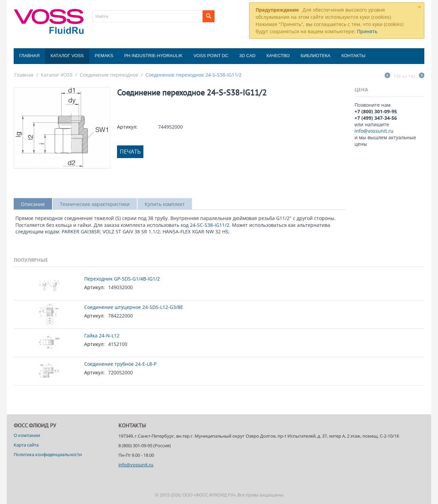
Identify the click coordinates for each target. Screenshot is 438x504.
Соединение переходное (109, 75)
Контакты (353, 56)
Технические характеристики (95, 204)
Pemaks (104, 56)
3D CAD (247, 56)
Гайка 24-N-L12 (102, 335)
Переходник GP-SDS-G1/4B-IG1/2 (122, 279)
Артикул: (127, 127)
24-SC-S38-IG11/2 (210, 225)
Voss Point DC (211, 56)
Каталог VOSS (67, 56)
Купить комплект (165, 204)
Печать (130, 152)
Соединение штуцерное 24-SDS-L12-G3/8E (134, 307)
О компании (27, 435)
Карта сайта (26, 445)
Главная (29, 56)
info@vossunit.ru (374, 131)
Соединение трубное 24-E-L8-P (120, 364)
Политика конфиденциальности (48, 454)
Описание (33, 204)
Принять (367, 31)
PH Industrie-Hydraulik (153, 56)
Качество (278, 56)
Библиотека (316, 56)
